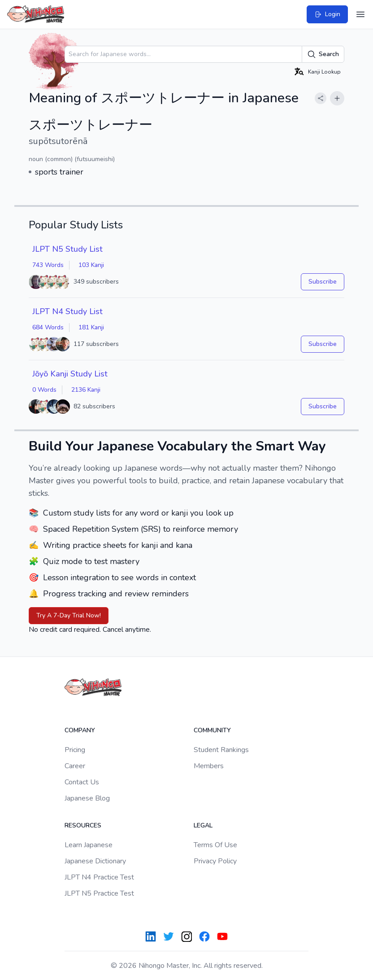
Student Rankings (221, 750)
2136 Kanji (86, 390)
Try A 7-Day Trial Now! (69, 615)
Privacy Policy (215, 861)
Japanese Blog (87, 798)
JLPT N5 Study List (67, 249)
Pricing (75, 750)
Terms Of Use (215, 845)
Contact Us (82, 782)
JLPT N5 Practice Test (99, 893)
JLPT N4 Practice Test (99, 877)
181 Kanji (91, 327)
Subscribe (323, 282)
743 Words (48, 265)
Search (323, 54)
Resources (83, 825)
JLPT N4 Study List (67, 311)
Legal (203, 825)
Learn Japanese (89, 845)
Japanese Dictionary (95, 861)
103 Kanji (91, 265)
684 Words (48, 327)
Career (75, 766)
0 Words (44, 390)
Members (209, 766)
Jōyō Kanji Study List (70, 374)
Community (212, 730)
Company (80, 730)
